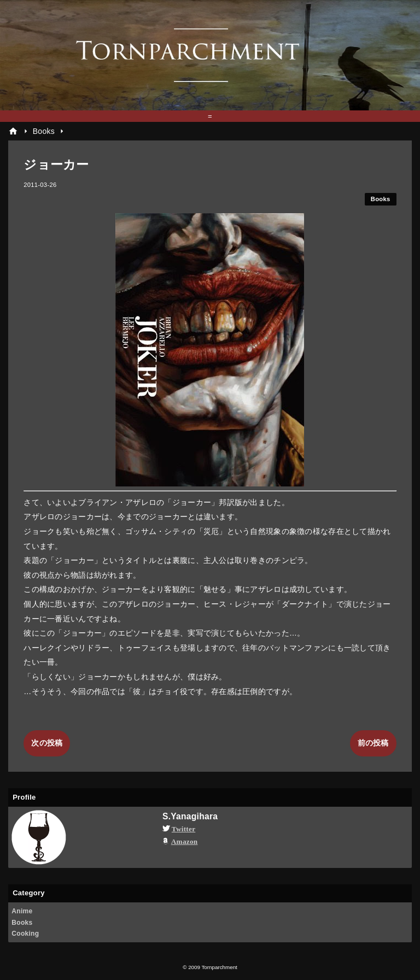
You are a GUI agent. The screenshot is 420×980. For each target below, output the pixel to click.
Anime (22, 911)
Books (381, 199)
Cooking (25, 934)
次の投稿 (47, 743)
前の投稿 (373, 743)
